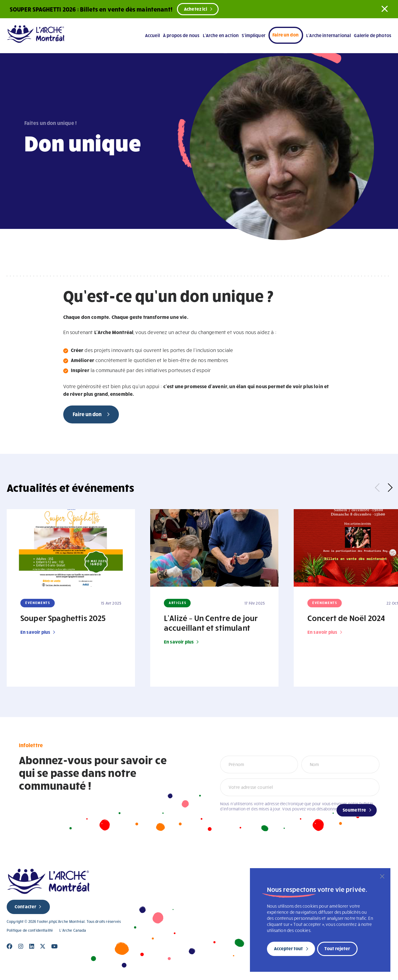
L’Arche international (329, 35)
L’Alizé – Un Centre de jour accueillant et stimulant (211, 623)
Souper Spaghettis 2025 (63, 618)
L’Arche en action (221, 35)
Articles (177, 603)
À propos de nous (181, 35)
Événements (38, 603)
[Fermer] (382, 876)
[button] (385, 9)
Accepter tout (288, 948)
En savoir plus (35, 632)
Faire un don (286, 35)
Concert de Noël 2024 (346, 618)
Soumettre (355, 810)
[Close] (10, 946)
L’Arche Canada (73, 930)
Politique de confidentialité (30, 930)
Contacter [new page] (25, 906)
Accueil (152, 35)
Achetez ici (196, 9)
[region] (320, 920)
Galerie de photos (373, 35)
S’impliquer (254, 35)
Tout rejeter (337, 948)
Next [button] (388, 488)
